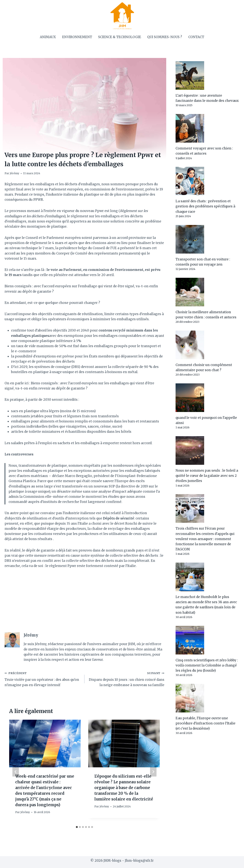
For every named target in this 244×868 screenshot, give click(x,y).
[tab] (77, 827)
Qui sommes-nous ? (165, 37)
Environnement (77, 37)
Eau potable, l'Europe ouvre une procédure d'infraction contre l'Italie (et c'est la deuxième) (205, 723)
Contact (196, 37)
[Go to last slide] (16, 772)
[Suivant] (153, 772)
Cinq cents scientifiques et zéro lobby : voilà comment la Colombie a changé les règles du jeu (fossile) (207, 665)
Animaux (48, 37)
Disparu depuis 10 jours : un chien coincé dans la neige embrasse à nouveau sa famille (126, 679)
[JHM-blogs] (122, 16)
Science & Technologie (120, 37)
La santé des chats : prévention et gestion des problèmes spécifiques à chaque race (205, 206)
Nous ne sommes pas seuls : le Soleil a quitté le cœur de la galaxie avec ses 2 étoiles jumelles (207, 476)
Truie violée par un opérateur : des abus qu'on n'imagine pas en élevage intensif (43, 679)
